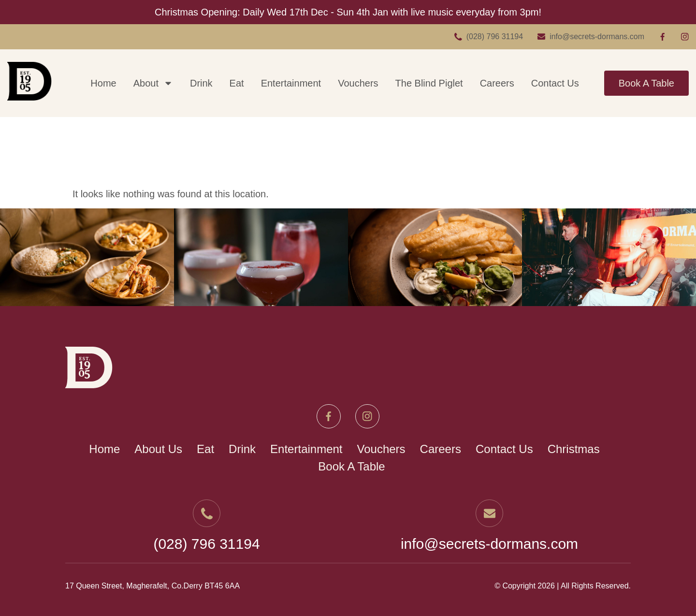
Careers (497, 83)
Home (103, 83)
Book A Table (646, 83)
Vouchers (358, 83)
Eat (237, 83)
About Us (158, 449)
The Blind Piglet (429, 83)
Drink (201, 83)
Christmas (574, 449)
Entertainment (291, 83)
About (153, 83)
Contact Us (555, 83)
